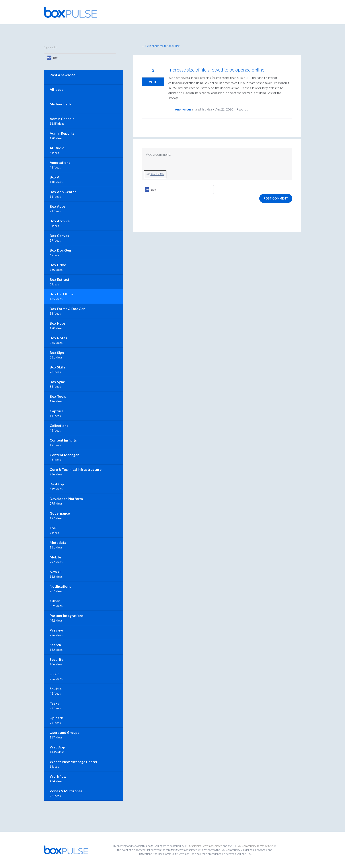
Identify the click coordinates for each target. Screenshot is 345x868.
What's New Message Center (74, 762)
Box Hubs (58, 323)
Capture (57, 411)
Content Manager (64, 455)
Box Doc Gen (60, 250)
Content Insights (63, 440)
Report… (242, 109)
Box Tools (58, 396)
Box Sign (57, 352)
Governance (60, 513)
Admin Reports (62, 133)
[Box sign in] (178, 190)
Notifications (60, 586)
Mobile (55, 557)
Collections (59, 425)
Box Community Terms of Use (255, 846)
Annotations (60, 162)
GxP (53, 528)
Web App (57, 747)
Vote (153, 82)
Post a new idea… (64, 75)
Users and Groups (64, 732)
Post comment (276, 198)
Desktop (57, 484)
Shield (55, 674)
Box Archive (60, 221)
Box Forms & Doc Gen (67, 309)
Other (55, 601)
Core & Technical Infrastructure (76, 469)
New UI (56, 572)
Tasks (54, 703)
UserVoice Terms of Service (206, 846)
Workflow (58, 776)
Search (55, 645)
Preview (56, 630)
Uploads (57, 718)
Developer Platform (66, 499)
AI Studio (57, 148)
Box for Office (61, 294)
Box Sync (57, 382)
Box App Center (63, 192)
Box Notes (58, 338)
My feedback (60, 104)
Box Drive (58, 265)
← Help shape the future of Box (161, 46)
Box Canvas (59, 235)
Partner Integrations (67, 615)
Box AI (55, 177)
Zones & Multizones (66, 791)
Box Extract (59, 279)
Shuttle (56, 689)
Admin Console (62, 119)
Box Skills (57, 367)
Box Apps (58, 206)
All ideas (57, 89)
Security (57, 659)
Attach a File (157, 174)
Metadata (58, 542)
